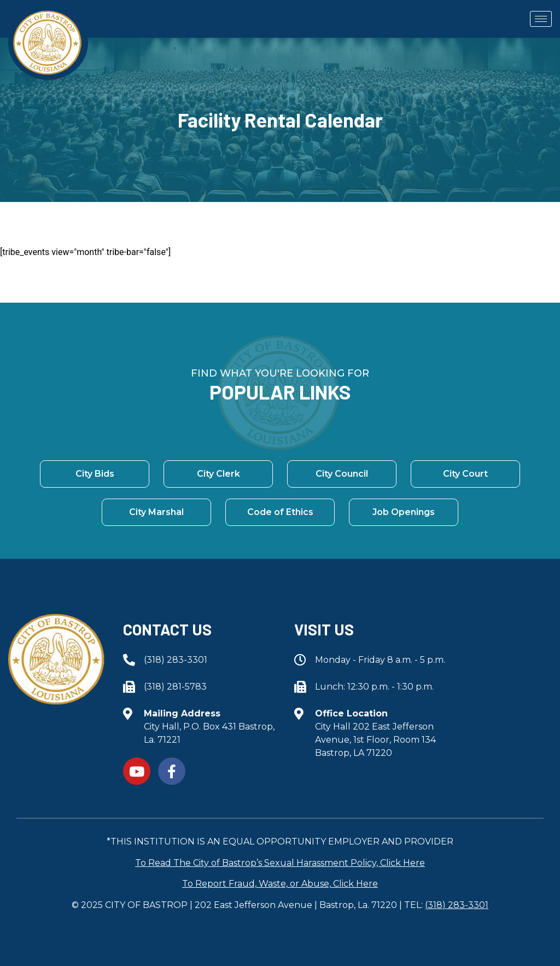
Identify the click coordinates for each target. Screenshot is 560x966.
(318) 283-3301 (457, 905)
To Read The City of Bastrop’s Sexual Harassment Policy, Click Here (280, 863)
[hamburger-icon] (541, 19)
